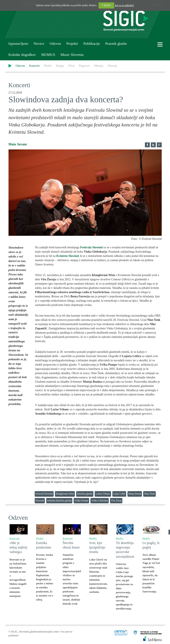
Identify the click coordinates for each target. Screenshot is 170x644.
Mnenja (99, 66)
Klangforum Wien (65, 494)
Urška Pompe (81, 501)
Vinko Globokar (100, 501)
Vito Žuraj (116, 501)
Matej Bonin (135, 494)
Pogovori (84, 66)
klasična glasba (85, 494)
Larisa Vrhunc (103, 494)
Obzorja (112, 66)
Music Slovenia (72, 55)
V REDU (106, 5)
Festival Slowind (44, 494)
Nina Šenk (149, 494)
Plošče (48, 66)
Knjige (60, 66)
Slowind (40, 501)
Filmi (71, 66)
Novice (39, 44)
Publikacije (92, 44)
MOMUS (48, 55)
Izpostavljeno (18, 44)
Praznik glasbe (116, 44)
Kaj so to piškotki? (124, 5)
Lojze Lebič (119, 494)
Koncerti (34, 66)
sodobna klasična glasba (59, 501)
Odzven (55, 44)
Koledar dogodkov (22, 55)
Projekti (72, 44)
